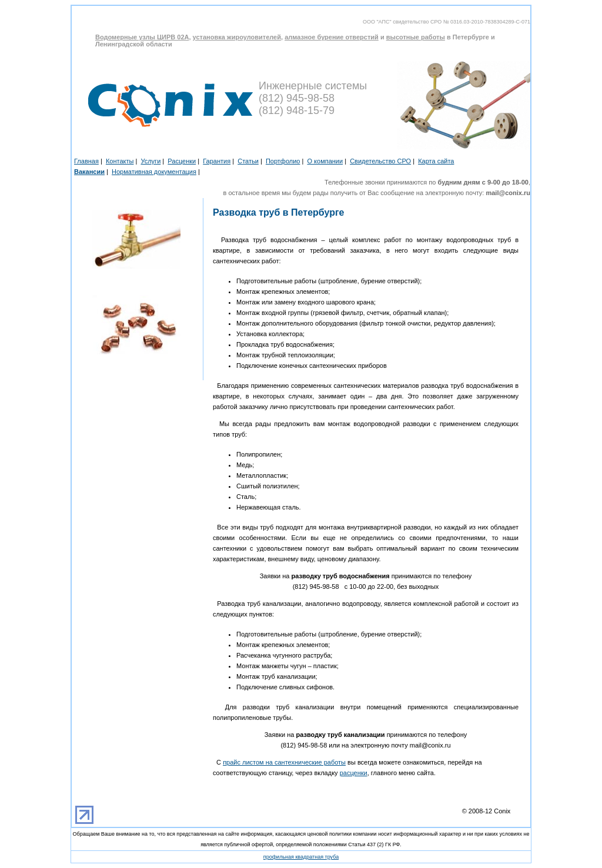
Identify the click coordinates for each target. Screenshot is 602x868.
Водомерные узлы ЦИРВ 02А (142, 37)
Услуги (150, 161)
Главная (86, 161)
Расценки (182, 161)
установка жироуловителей (237, 37)
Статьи (248, 161)
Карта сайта (436, 161)
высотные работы (416, 37)
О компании (325, 161)
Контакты (120, 161)
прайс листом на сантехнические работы (284, 762)
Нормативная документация (154, 172)
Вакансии (89, 172)
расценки (354, 773)
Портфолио (283, 161)
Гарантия (217, 161)
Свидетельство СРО (380, 161)
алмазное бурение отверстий (332, 37)
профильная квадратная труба (301, 857)
